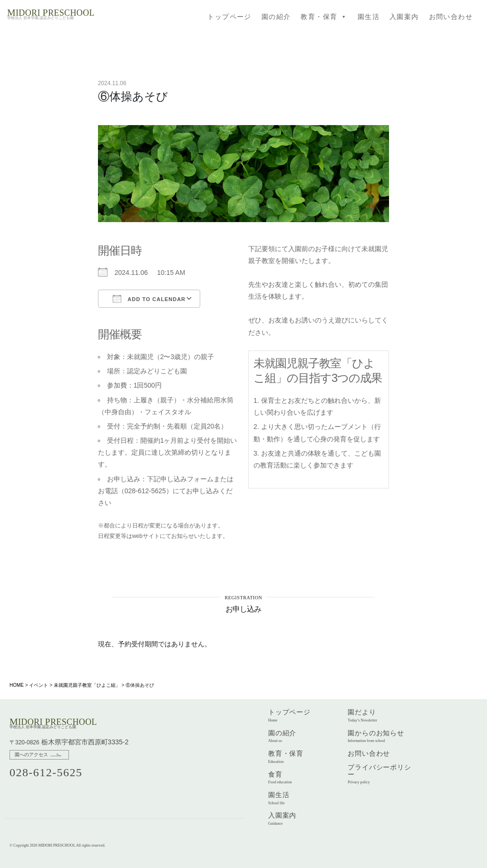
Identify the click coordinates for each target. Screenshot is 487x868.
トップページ (229, 17)
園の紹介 (276, 17)
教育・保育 (324, 17)
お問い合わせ (451, 17)
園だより (362, 715)
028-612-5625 (46, 772)
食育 (280, 778)
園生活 (369, 17)
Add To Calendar (149, 299)
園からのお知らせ (376, 736)
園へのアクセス (31, 755)
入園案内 (404, 17)
